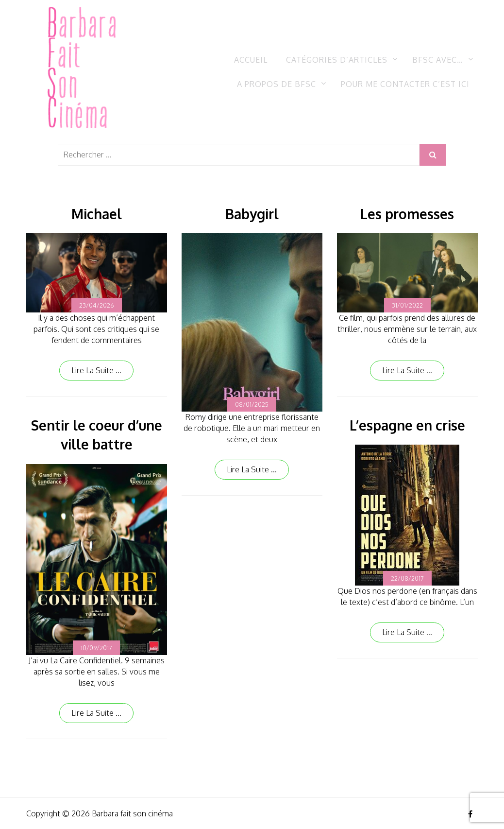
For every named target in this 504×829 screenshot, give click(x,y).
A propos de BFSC (277, 84)
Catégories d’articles (337, 60)
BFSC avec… (438, 60)
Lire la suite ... (96, 370)
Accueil (251, 60)
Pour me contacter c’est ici (405, 84)
